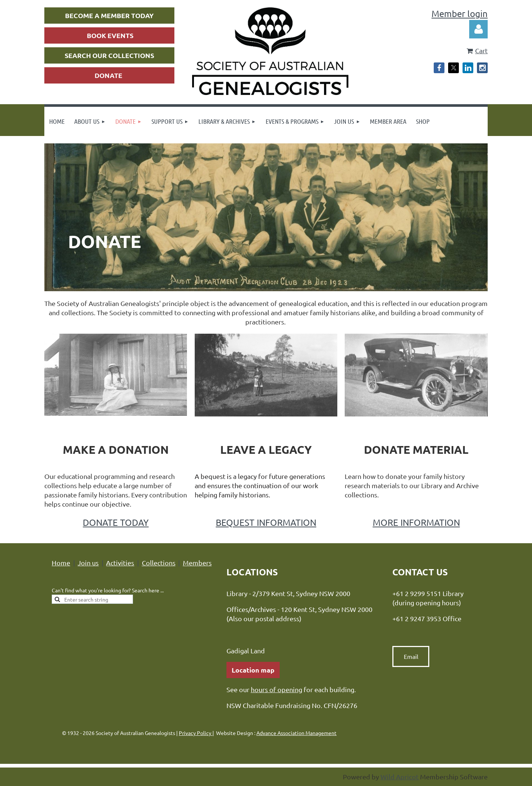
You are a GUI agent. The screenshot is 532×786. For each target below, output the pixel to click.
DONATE (108, 75)
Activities (120, 563)
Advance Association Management (296, 733)
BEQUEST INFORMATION (266, 522)
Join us (88, 563)
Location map (253, 670)
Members (197, 563)
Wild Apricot (400, 777)
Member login (460, 13)
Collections (159, 563)
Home (61, 563)
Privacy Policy (196, 733)
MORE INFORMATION (416, 522)
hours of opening (277, 689)
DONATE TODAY (116, 522)
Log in (478, 29)
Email (411, 656)
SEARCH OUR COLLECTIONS (109, 55)
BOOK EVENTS (110, 35)
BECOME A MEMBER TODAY (109, 15)
